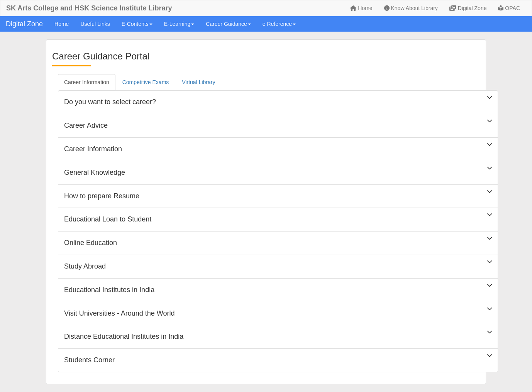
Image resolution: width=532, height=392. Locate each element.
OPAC (509, 8)
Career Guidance (228, 24)
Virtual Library (198, 82)
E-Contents (137, 24)
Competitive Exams (146, 82)
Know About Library (411, 8)
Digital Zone (468, 8)
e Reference (279, 24)
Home (361, 8)
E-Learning (179, 24)
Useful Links (95, 24)
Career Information (87, 82)
